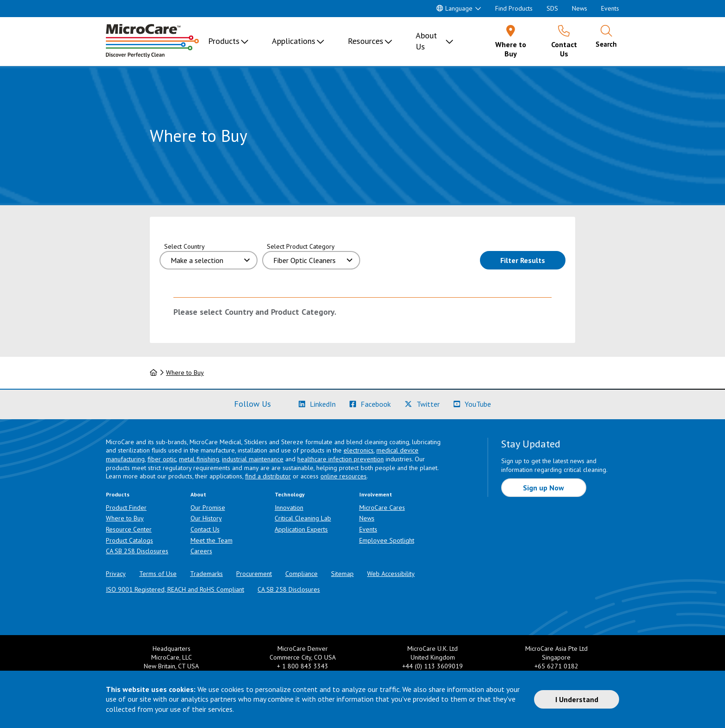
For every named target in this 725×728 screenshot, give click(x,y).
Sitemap (342, 574)
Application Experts (301, 529)
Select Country (184, 246)
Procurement (254, 574)
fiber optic (162, 459)
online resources (344, 476)
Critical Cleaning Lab (303, 518)
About (198, 494)
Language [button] (455, 8)
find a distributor (268, 476)
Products (224, 41)
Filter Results (533, 260)
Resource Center (129, 529)
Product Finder (126, 508)
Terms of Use (158, 574)
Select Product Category (301, 246)
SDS (552, 8)
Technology (290, 494)
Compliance (301, 574)
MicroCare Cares (382, 508)
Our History (206, 518)
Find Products (514, 8)
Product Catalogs (129, 540)
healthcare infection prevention (341, 459)
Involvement (376, 494)
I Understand (577, 699)
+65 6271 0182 (556, 666)
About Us (426, 41)
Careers (201, 551)
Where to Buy (185, 373)
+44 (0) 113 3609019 (433, 666)
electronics (359, 450)
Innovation (289, 508)
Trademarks (206, 574)
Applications (294, 41)
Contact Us (205, 529)
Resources (366, 41)
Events (610, 8)
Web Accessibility (391, 574)
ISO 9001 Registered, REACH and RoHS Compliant (175, 589)
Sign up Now (544, 488)
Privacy (116, 574)
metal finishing (199, 459)
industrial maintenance (253, 459)
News (580, 8)
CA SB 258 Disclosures (137, 551)
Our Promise (208, 508)
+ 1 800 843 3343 (303, 666)
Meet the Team (212, 540)
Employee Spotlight (387, 540)
